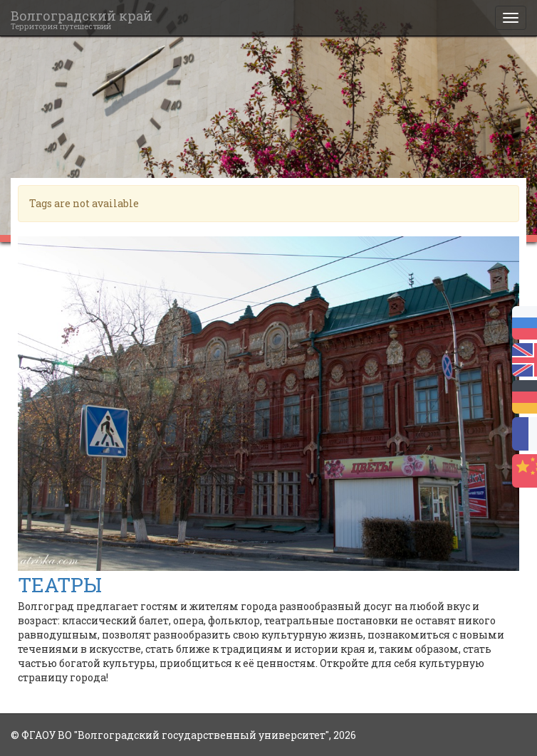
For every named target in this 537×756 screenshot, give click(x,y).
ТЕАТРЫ (60, 585)
